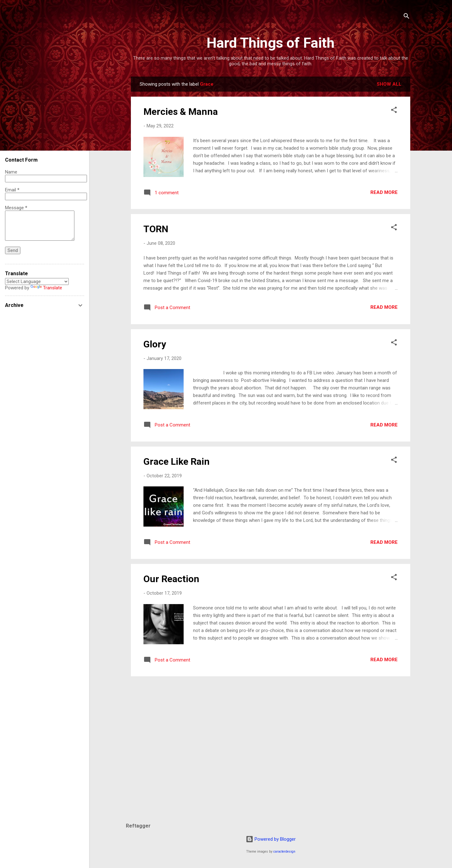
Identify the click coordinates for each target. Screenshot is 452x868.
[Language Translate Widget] (37, 281)
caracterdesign (284, 852)
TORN (156, 229)
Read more (384, 192)
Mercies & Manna (181, 112)
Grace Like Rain (177, 461)
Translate (46, 288)
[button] (394, 111)
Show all (389, 84)
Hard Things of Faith (271, 43)
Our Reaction (171, 579)
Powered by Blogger (271, 839)
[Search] (406, 17)
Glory (155, 344)
